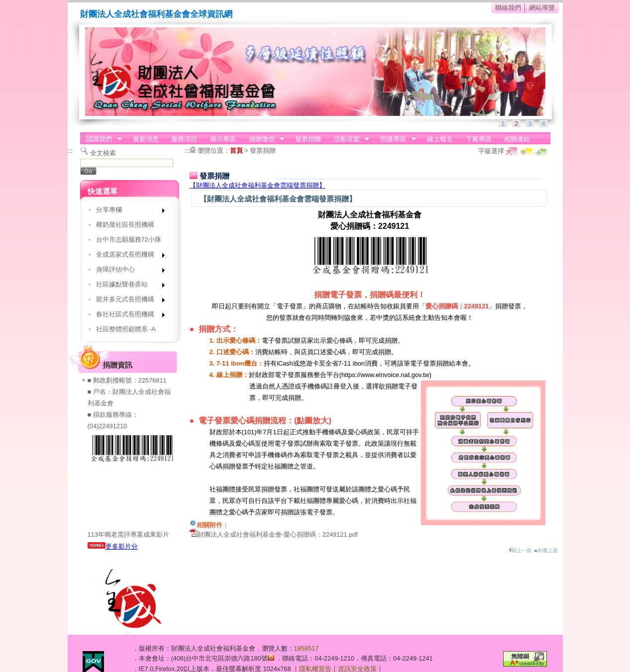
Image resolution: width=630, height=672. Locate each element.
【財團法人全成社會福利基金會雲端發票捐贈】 (258, 185)
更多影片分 (113, 546)
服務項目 (184, 139)
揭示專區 (223, 139)
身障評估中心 (127, 271)
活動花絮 (348, 139)
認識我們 (101, 139)
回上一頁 (520, 550)
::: (83, 136)
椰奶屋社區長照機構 (125, 225)
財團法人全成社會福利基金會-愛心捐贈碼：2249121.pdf (278, 534)
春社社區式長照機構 (127, 316)
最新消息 (146, 139)
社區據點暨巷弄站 (127, 286)
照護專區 (395, 139)
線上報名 (440, 139)
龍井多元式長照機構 (127, 301)
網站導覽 (542, 8)
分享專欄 (127, 212)
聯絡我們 (508, 8)
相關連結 (517, 139)
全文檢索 (103, 153)
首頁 (236, 150)
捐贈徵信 (263, 139)
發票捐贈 (308, 139)
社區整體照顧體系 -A (126, 329)
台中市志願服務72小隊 (129, 240)
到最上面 (546, 550)
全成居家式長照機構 (127, 256)
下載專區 (479, 139)
